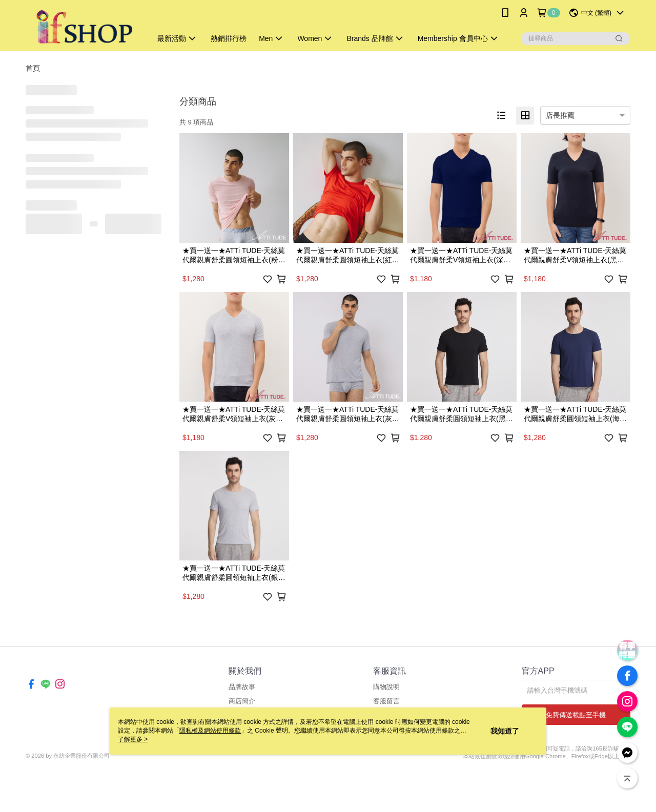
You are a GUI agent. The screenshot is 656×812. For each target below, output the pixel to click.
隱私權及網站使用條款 (210, 731)
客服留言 (386, 701)
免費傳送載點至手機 (576, 715)
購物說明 (386, 687)
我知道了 (505, 731)
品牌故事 (242, 687)
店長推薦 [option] (560, 115)
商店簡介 (242, 701)
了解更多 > (133, 739)
